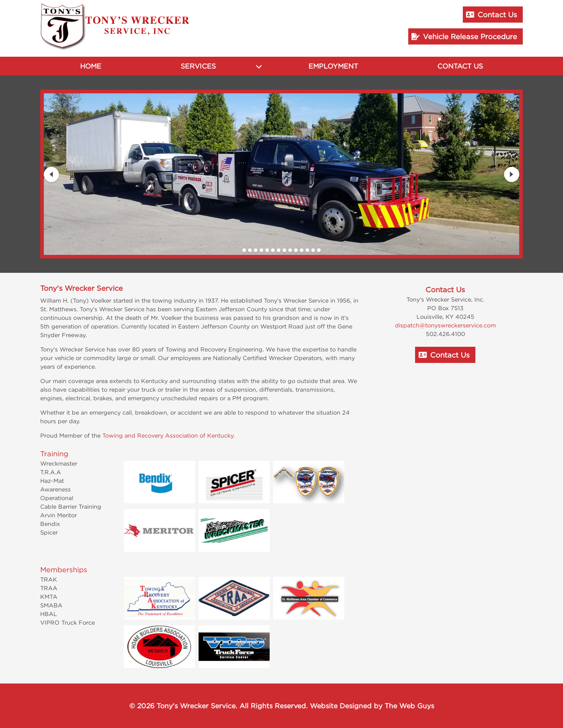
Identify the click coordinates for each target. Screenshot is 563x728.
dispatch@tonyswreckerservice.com (445, 325)
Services (198, 66)
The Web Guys (409, 706)
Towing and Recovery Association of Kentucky (168, 435)
